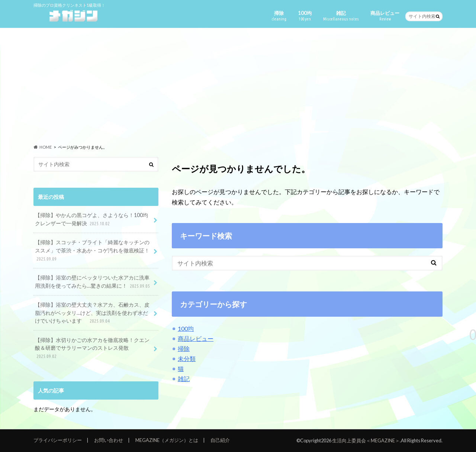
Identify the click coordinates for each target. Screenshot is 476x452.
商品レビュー (385, 16)
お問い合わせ (109, 440)
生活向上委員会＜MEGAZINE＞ (366, 440)
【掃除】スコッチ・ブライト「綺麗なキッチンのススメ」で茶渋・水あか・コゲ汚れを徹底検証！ (92, 251)
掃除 (279, 16)
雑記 (341, 16)
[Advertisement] (238, 86)
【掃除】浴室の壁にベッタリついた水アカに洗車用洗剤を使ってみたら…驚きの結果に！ (93, 282)
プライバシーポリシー (58, 440)
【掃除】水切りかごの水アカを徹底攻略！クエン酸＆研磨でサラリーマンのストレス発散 (92, 348)
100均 (305, 16)
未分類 (187, 359)
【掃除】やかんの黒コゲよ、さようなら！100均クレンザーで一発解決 (91, 219)
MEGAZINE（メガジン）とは (167, 440)
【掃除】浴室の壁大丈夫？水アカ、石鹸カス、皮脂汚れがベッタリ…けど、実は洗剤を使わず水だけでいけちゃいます (92, 313)
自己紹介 (220, 440)
